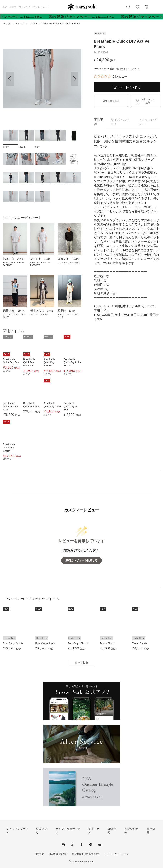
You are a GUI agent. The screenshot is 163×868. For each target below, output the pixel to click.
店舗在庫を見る (111, 101)
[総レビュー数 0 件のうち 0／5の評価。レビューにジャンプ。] (111, 76)
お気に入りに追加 (148, 101)
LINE (91, 845)
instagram (63, 845)
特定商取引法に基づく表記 (86, 854)
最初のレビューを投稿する (81, 561)
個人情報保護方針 (58, 854)
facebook (81, 845)
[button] (75, 79)
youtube (100, 845)
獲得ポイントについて (128, 69)
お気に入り (137, 9)
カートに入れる (130, 87)
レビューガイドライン (117, 854)
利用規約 (39, 854)
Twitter (72, 845)
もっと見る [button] (81, 662)
